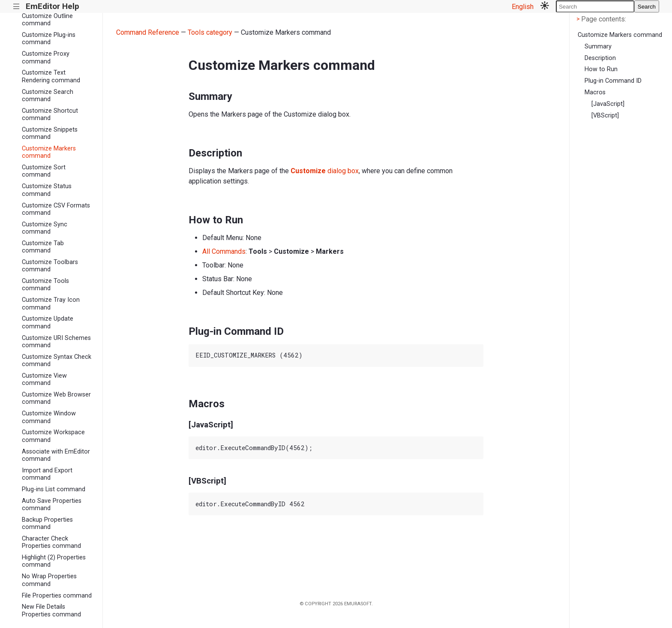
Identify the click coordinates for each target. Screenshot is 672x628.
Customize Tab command (43, 247)
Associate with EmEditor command (56, 455)
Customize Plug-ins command (49, 39)
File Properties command (57, 596)
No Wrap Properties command (49, 580)
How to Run (601, 69)
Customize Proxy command (46, 57)
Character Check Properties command (51, 542)
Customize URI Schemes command (56, 342)
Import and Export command (47, 474)
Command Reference (148, 32)
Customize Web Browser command (56, 398)
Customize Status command (47, 190)
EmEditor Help (52, 6)
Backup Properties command (47, 523)
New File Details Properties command (51, 610)
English (523, 7)
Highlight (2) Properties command (54, 561)
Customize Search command (48, 96)
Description (600, 58)
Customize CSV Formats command (56, 209)
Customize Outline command (47, 20)
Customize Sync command (45, 228)
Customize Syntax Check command (57, 361)
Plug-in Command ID (613, 81)
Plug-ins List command (54, 489)
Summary (598, 47)
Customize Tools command (45, 285)
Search (647, 7)
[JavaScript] (608, 104)
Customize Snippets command (50, 133)
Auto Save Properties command (52, 505)
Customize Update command (48, 322)
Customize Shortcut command (50, 114)
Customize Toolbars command (50, 266)
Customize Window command (49, 417)
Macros (595, 92)
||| (16, 7)
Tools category (210, 32)
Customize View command (44, 379)
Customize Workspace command (53, 436)
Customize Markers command (49, 152)
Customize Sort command (44, 171)
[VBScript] (605, 116)
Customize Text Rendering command (51, 76)
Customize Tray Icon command (51, 303)
